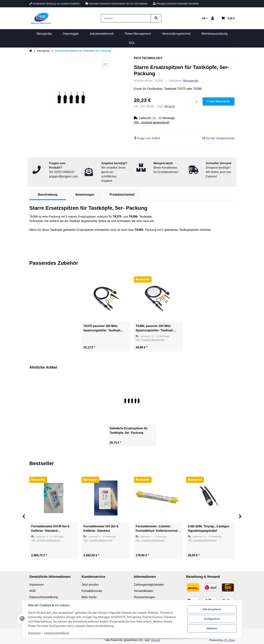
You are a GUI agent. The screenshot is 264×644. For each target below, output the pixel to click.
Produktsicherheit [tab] (122, 195)
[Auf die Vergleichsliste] (105, 64)
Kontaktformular (92, 591)
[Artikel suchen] (156, 18)
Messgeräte (191, 81)
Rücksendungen (144, 597)
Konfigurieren (212, 619)
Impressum (34, 633)
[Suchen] (126, 18)
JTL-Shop (229, 640)
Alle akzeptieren (212, 609)
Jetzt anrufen (90, 585)
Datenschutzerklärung (57, 633)
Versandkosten (144, 591)
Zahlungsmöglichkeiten (149, 585)
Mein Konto (89, 597)
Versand (169, 106)
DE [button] (205, 18)
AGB (32, 591)
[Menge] (195, 102)
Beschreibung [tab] (48, 195)
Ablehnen (212, 628)
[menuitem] (44, 34)
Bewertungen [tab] (85, 195)
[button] (213, 18)
